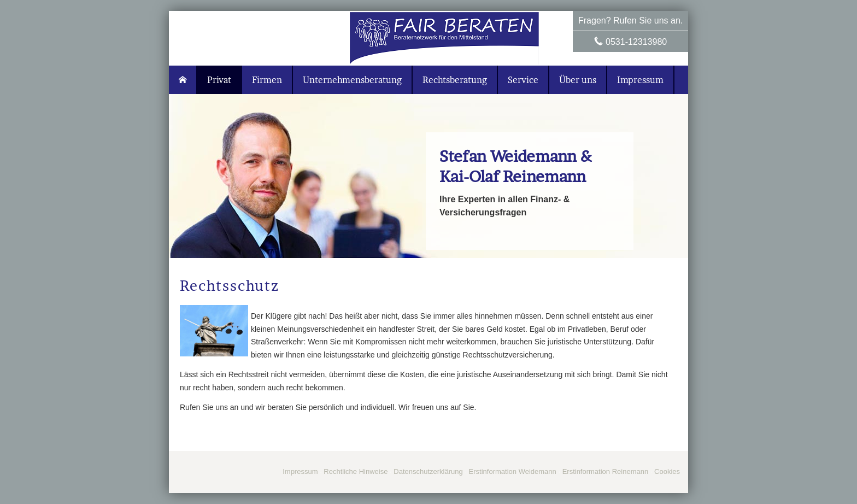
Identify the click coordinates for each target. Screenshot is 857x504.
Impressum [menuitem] (640, 80)
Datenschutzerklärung (428, 471)
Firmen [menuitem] (267, 80)
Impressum (300, 471)
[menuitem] (183, 80)
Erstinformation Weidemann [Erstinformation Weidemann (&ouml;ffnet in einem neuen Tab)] (513, 471)
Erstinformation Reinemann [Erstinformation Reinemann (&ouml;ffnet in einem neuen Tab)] (606, 471)
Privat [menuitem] (219, 80)
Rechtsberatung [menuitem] (455, 80)
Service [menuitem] (523, 80)
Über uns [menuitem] (578, 80)
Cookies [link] (667, 471)
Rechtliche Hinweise (356, 471)
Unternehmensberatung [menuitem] (352, 80)
